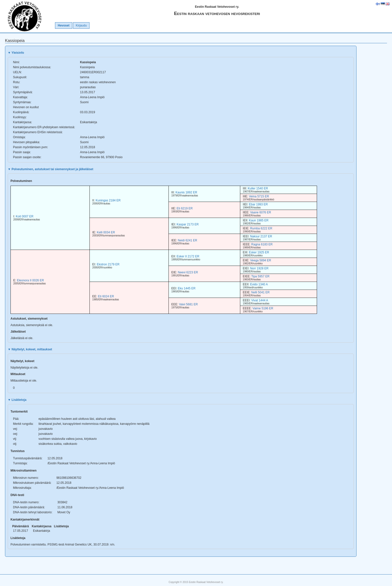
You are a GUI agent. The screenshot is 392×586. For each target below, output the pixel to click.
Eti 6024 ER (106, 296)
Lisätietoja (17, 400)
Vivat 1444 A (260, 300)
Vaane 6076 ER (260, 212)
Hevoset (64, 25)
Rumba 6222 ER (261, 228)
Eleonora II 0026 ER (30, 280)
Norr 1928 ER (259, 268)
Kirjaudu (81, 25)
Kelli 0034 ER (106, 232)
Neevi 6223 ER (188, 272)
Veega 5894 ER (260, 260)
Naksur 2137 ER (261, 236)
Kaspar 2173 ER (188, 224)
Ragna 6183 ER (262, 244)
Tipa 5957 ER (260, 276)
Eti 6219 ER (185, 208)
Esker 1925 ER (259, 252)
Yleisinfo (16, 53)
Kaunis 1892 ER (186, 192)
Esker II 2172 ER (188, 256)
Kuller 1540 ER (258, 188)
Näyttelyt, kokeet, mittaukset (30, 349)
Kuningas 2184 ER (108, 200)
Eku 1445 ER (187, 288)
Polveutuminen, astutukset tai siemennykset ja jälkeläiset (50, 169)
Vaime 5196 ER (263, 308)
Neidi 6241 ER (187, 240)
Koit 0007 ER (25, 216)
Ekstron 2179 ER (108, 264)
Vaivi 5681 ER (188, 304)
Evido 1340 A (259, 284)
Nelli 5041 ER (260, 292)
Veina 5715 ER (259, 196)
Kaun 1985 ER (259, 220)
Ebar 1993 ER (258, 204)
